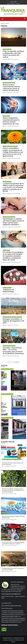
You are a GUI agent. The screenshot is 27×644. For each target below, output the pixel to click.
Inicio (8, 4)
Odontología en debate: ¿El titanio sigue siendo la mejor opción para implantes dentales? (13, 222)
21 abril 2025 (15, 325)
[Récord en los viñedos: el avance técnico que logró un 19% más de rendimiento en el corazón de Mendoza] (14, 479)
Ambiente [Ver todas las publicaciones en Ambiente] (5, 317)
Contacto (18, 4)
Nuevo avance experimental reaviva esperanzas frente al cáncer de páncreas (11, 87)
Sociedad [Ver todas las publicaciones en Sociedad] (18, 459)
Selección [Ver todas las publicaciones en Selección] (15, 146)
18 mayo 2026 (14, 520)
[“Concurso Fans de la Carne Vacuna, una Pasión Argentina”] (14, 453)
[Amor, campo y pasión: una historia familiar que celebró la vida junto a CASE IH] (14, 532)
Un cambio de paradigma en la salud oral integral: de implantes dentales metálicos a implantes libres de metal (13, 256)
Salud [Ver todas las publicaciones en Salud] (13, 83)
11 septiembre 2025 (17, 262)
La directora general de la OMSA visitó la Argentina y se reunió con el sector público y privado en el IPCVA (13, 187)
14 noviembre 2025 (17, 158)
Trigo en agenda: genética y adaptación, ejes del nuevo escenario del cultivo (13, 54)
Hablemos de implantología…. (9, 291)
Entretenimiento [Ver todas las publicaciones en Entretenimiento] (5, 459)
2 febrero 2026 (16, 93)
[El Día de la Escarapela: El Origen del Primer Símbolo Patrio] (14, 506)
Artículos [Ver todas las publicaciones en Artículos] (4, 513)
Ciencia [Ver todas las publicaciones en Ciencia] (5, 49)
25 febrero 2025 (16, 356)
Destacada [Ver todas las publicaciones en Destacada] (9, 83)
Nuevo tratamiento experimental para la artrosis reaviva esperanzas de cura (11, 121)
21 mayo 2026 (14, 466)
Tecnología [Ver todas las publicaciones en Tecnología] (13, 217)
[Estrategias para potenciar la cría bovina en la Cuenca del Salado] (14, 558)
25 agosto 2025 (16, 294)
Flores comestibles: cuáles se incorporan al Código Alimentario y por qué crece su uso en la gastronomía (13, 152)
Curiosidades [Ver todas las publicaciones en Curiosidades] (10, 146)
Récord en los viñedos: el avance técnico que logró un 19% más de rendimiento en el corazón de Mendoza (13, 490)
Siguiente (17, 362)
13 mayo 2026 (14, 571)
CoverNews (17, 640)
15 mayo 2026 (14, 546)
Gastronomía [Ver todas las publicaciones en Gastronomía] (12, 459)
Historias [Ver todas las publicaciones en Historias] (9, 539)
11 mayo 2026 (16, 59)
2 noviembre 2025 (16, 194)
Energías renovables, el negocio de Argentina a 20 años (13, 321)
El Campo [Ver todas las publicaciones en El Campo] (9, 49)
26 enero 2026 (16, 126)
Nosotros (13, 4)
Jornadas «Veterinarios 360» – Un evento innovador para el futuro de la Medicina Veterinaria (13, 351)
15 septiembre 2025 (17, 227)
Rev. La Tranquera (8, 59)
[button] (2, 19)
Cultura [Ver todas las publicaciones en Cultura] (9, 346)
